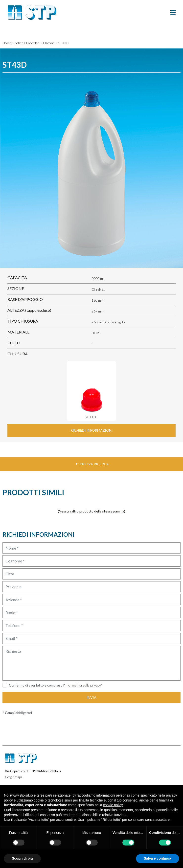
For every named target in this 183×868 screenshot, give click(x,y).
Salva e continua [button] (158, 858)
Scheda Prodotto (27, 43)
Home (7, 43)
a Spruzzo (99, 322)
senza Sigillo (116, 322)
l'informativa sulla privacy (82, 685)
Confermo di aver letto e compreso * (56, 685)
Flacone (49, 43)
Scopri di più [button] (22, 858)
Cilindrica (98, 289)
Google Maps (14, 777)
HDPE (96, 333)
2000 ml (98, 278)
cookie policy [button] (113, 805)
